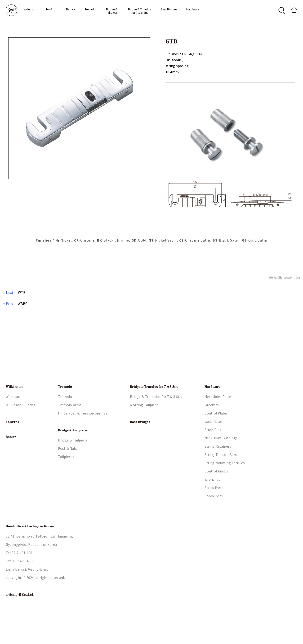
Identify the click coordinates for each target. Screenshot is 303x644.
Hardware (193, 9)
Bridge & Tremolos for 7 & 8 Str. (156, 414)
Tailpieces (66, 474)
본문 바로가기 (0, 0)
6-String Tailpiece (144, 422)
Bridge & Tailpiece (112, 11)
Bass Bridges (169, 9)
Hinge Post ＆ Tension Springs (83, 430)
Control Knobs (216, 488)
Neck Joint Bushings (221, 455)
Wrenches (212, 497)
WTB (22, 292)
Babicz (71, 9)
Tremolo (90, 9)
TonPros (51, 9)
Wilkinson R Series (20, 422)
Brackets (212, 422)
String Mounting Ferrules (225, 480)
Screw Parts (214, 505)
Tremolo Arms (70, 422)
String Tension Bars (221, 472)
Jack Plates (214, 439)
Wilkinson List (285, 278)
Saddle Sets (214, 513)
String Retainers (218, 463)
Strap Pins (213, 447)
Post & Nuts (67, 466)
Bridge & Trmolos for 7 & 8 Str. (139, 11)
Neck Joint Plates (218, 414)
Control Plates (216, 430)
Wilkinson (30, 9)
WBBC (23, 304)
